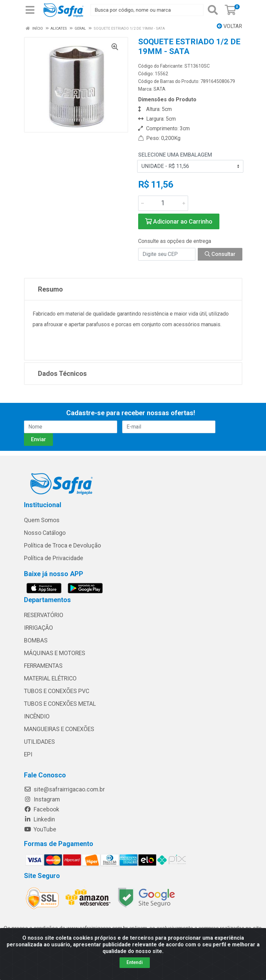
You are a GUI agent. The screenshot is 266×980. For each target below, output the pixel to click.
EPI (28, 754)
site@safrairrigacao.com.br (64, 789)
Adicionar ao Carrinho (179, 221)
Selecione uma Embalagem (175, 155)
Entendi (135, 962)
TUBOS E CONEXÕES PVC (57, 691)
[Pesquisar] (213, 10)
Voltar (229, 26)
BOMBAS (36, 640)
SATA (159, 89)
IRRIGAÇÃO (38, 628)
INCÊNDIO (37, 716)
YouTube (40, 829)
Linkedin (39, 819)
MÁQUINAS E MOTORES (55, 653)
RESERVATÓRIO (44, 615)
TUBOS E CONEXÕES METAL (60, 704)
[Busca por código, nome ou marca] (147, 10)
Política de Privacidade (54, 558)
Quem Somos (42, 520)
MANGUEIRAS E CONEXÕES (59, 729)
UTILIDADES (39, 742)
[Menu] (30, 10)
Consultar (220, 254)
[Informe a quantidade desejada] (163, 203)
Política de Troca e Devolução (62, 545)
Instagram (42, 799)
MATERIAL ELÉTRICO (50, 678)
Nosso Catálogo (45, 533)
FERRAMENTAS (43, 666)
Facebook (42, 809)
